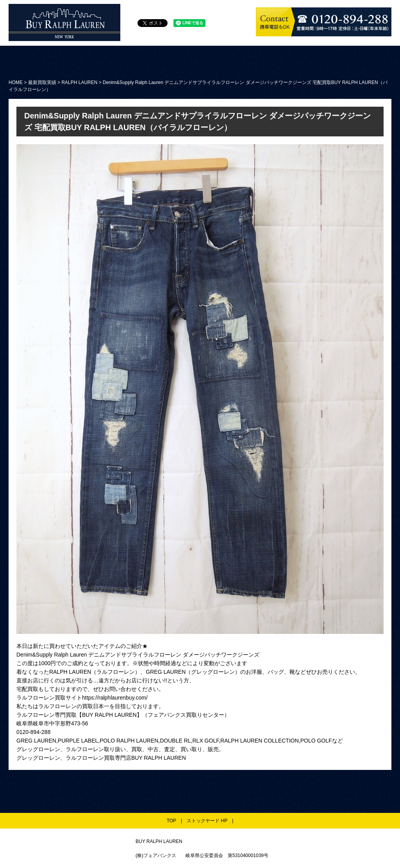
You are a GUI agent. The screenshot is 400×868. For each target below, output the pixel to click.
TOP (171, 821)
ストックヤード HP (207, 821)
